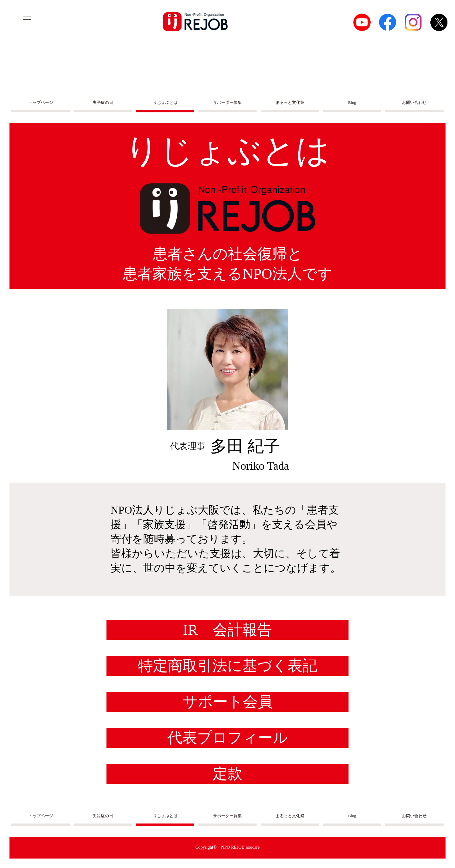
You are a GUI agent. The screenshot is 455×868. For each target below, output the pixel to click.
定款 (227, 774)
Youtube (362, 22)
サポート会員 (228, 702)
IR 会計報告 (227, 630)
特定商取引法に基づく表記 (228, 666)
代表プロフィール (228, 738)
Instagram (413, 22)
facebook (388, 22)
